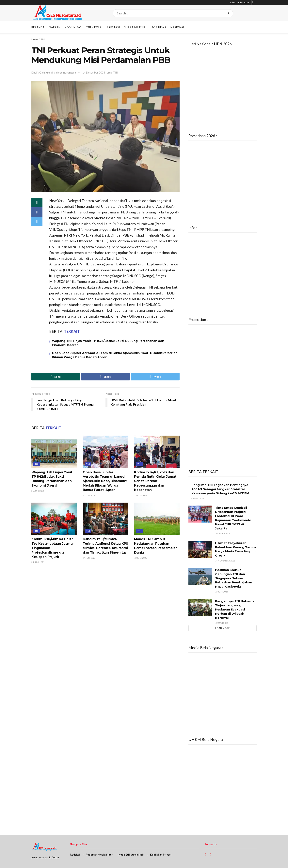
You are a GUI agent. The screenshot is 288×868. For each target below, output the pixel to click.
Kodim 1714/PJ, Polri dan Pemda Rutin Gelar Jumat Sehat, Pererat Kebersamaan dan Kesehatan (155, 481)
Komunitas (73, 27)
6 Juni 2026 (38, 491)
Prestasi (113, 27)
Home (35, 39)
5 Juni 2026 (89, 495)
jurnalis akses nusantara (61, 73)
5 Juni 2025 (221, 592)
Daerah (55, 27)
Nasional (178, 27)
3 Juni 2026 (140, 558)
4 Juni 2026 (38, 562)
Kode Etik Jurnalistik (131, 855)
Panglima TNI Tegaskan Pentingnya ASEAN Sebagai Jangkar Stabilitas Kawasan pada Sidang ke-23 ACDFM (220, 489)
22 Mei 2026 (198, 498)
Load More (223, 628)
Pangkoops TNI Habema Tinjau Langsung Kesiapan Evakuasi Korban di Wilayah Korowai (235, 609)
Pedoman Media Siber (99, 855)
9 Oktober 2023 (224, 534)
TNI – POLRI (94, 27)
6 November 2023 (225, 561)
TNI (43, 39)
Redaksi (75, 855)
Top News (159, 27)
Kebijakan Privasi (161, 855)
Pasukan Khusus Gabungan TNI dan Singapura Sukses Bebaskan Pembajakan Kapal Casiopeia (234, 578)
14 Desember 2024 (94, 73)
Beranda (38, 27)
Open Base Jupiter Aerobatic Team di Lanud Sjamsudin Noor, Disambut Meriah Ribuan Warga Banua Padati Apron (105, 481)
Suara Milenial (136, 27)
